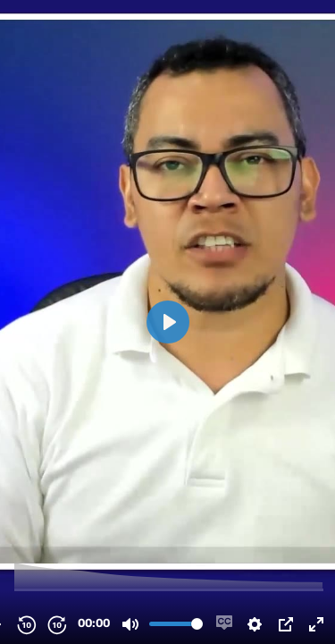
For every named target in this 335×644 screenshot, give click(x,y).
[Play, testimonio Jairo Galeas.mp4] (168, 322)
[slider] (169, 589)
